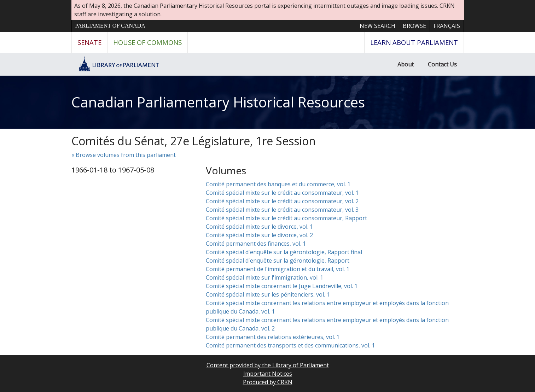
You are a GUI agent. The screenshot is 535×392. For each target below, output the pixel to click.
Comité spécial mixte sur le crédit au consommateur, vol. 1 (282, 193)
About (406, 64)
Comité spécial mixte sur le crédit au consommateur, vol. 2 (282, 201)
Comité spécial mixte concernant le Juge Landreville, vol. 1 (282, 286)
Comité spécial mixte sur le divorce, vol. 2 (259, 235)
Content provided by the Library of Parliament (268, 365)
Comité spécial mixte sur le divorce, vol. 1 (259, 227)
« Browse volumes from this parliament (124, 155)
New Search (377, 26)
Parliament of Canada (110, 26)
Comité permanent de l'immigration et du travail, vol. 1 (278, 269)
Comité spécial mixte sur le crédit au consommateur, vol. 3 (282, 210)
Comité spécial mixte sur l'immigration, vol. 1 (264, 277)
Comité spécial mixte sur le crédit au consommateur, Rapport (286, 218)
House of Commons (147, 42)
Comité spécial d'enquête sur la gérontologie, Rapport (278, 261)
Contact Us (442, 64)
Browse (414, 26)
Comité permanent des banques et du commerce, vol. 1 (278, 184)
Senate (89, 42)
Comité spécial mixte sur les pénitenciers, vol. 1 (268, 294)
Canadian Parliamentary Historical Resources (218, 102)
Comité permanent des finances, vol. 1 (256, 244)
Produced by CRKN (268, 382)
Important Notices (268, 374)
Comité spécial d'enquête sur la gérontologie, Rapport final (284, 252)
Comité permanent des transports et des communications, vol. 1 (290, 345)
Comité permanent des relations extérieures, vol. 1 (273, 337)
